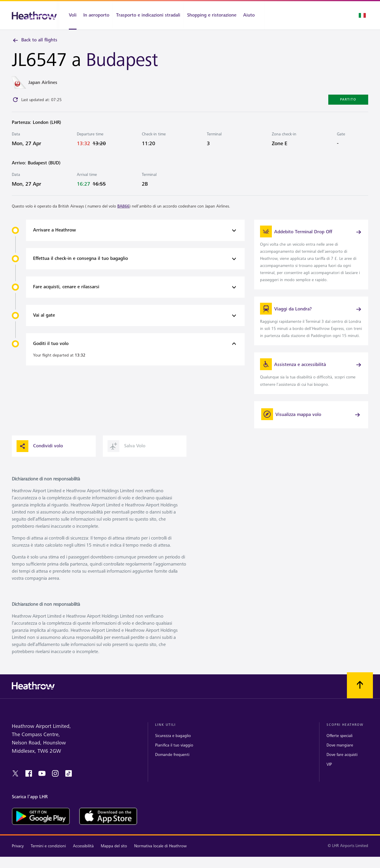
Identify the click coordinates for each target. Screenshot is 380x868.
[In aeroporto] (96, 15)
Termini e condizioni (48, 861)
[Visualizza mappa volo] (311, 430)
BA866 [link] (123, 207)
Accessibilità (83, 861)
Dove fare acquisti (342, 770)
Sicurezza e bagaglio (173, 751)
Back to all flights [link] (35, 40)
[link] (311, 257)
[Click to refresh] (15, 101)
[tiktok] (69, 788)
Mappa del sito (114, 861)
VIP (329, 779)
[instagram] (55, 788)
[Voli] (70, 15)
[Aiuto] (252, 15)
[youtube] (42, 788)
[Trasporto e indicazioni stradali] (148, 15)
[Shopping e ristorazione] (212, 15)
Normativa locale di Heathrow (160, 861)
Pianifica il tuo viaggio (174, 760)
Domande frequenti (172, 770)
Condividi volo (40, 461)
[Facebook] (29, 788)
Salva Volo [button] (126, 461)
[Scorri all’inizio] (360, 700)
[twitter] (15, 788)
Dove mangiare (340, 760)
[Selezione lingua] (362, 15)
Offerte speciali (340, 751)
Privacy (18, 861)
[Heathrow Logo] (34, 16)
